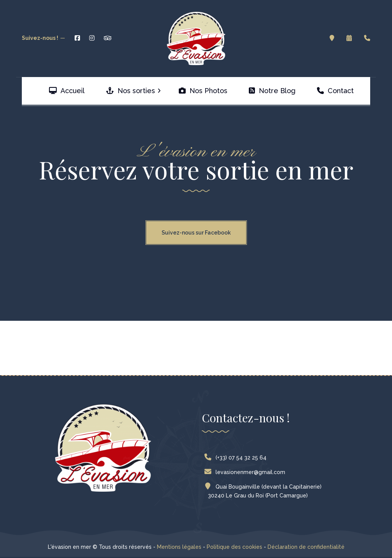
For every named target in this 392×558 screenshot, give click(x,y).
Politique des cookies (234, 547)
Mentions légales (179, 547)
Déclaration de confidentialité (306, 547)
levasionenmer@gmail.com (247, 472)
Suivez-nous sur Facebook (196, 233)
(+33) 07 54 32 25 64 (237, 458)
